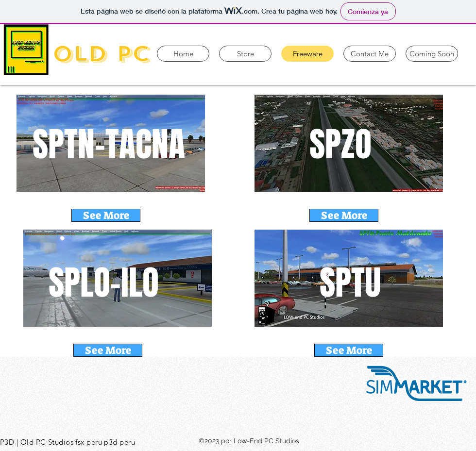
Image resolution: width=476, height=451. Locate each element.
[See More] (106, 215)
